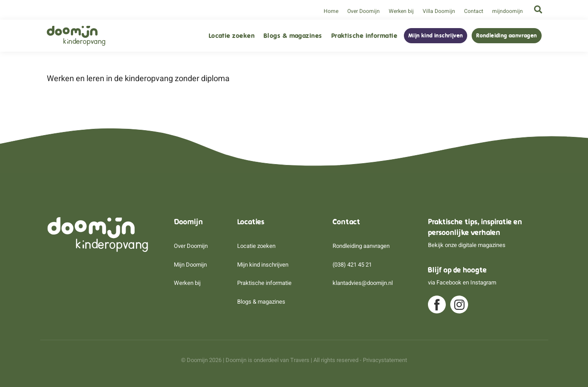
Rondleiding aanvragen (506, 36)
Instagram (483, 282)
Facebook (449, 282)
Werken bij (401, 11)
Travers (300, 360)
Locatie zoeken (232, 36)
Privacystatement (385, 360)
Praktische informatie (364, 36)
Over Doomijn (364, 11)
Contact (474, 11)
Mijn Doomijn (190, 265)
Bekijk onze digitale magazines (467, 245)
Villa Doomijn (439, 11)
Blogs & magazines (293, 36)
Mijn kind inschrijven (436, 36)
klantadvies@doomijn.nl (363, 283)
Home (331, 11)
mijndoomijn (508, 11)
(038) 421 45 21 (352, 265)
